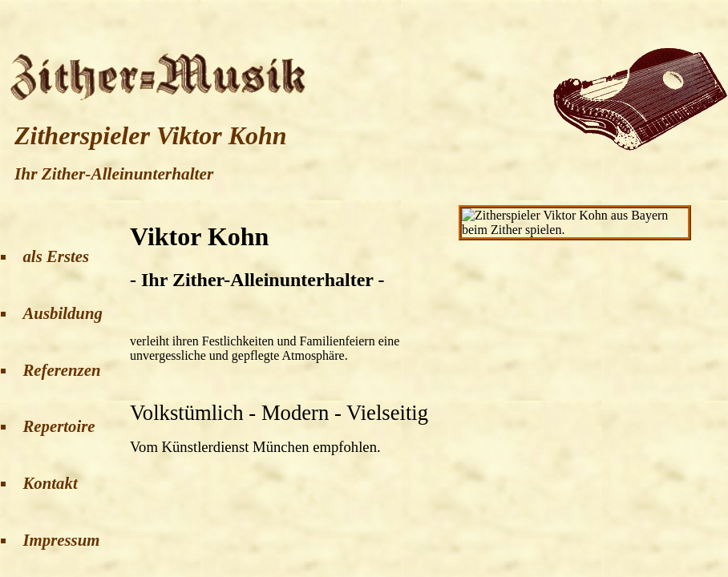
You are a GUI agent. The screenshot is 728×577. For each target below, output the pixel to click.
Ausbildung (62, 313)
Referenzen (61, 370)
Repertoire (59, 426)
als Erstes (56, 256)
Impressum (61, 540)
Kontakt (50, 483)
